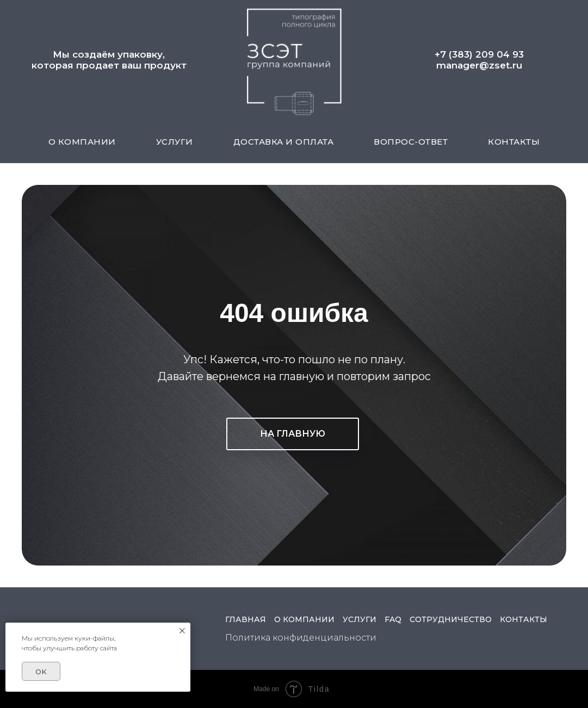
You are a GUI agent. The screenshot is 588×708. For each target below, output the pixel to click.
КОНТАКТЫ (514, 142)
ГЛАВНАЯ (246, 619)
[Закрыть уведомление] (182, 631)
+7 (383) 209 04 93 (479, 54)
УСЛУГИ (175, 142)
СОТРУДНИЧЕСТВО (451, 619)
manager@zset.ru (479, 65)
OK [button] (41, 672)
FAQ (393, 619)
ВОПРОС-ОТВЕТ (411, 142)
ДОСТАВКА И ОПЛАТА (284, 142)
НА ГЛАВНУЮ (293, 434)
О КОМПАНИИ (82, 142)
